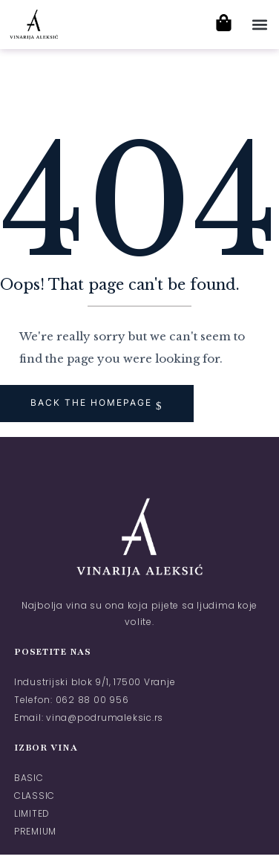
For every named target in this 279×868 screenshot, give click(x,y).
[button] (259, 24)
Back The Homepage (93, 402)
